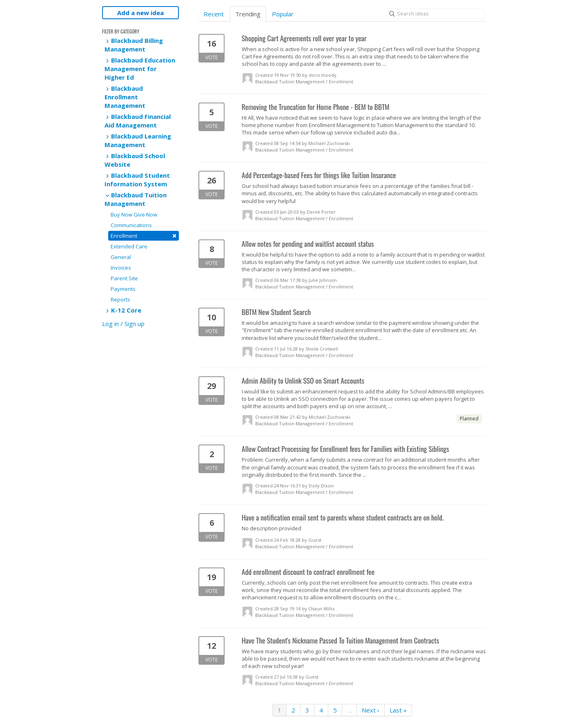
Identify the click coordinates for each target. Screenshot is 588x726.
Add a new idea (140, 13)
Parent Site (124, 278)
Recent (214, 14)
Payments (123, 289)
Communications (131, 225)
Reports (120, 299)
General (121, 257)
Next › (371, 710)
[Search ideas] (436, 14)
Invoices (121, 268)
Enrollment (144, 236)
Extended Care (129, 246)
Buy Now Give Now (134, 214)
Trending (248, 14)
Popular (283, 14)
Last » (398, 710)
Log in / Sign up (123, 324)
